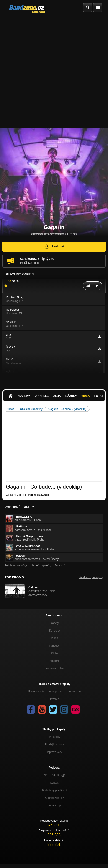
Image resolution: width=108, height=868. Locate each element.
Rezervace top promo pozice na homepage (55, 692)
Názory (71, 396)
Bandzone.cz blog (55, 668)
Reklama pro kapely (91, 577)
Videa (86, 396)
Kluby (54, 653)
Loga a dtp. (54, 805)
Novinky (24, 396)
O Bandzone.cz (54, 798)
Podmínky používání (55, 790)
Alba (57, 396)
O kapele (42, 396)
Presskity (55, 737)
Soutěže (54, 661)
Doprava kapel (55, 752)
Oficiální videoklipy (31, 409)
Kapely (55, 623)
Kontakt (55, 783)
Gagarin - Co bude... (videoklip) (67, 409)
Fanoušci (55, 646)
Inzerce (55, 699)
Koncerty (55, 631)
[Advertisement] (54, 72)
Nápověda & (55, 775)
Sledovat (54, 247)
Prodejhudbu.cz (55, 744)
